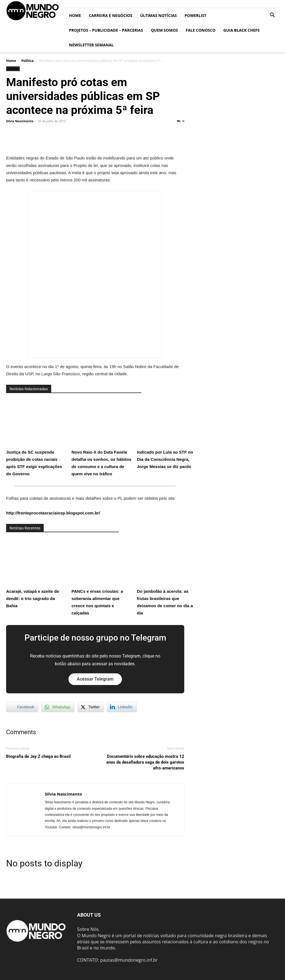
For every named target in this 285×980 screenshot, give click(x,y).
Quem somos (164, 30)
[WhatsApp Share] (58, 707)
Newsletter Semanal (91, 45)
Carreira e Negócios (110, 15)
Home (75, 15)
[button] (272, 16)
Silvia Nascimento (20, 121)
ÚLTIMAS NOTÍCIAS (158, 15)
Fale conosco (201, 30)
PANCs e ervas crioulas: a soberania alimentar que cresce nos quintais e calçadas (102, 577)
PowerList (196, 15)
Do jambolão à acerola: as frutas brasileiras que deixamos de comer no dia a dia (168, 577)
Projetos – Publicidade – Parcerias (106, 30)
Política (28, 61)
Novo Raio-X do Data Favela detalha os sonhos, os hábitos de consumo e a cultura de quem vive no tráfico (102, 437)
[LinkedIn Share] (122, 707)
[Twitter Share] (91, 707)
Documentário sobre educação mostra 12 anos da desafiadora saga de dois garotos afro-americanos (145, 762)
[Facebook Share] (22, 707)
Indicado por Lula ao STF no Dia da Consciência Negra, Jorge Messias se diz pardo (168, 434)
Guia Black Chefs (241, 30)
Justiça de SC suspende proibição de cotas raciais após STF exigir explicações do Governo (37, 437)
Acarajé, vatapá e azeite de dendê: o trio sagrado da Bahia (37, 573)
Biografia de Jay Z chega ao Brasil (38, 756)
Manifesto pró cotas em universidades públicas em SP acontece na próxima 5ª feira (83, 96)
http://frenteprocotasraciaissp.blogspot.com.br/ (53, 513)
